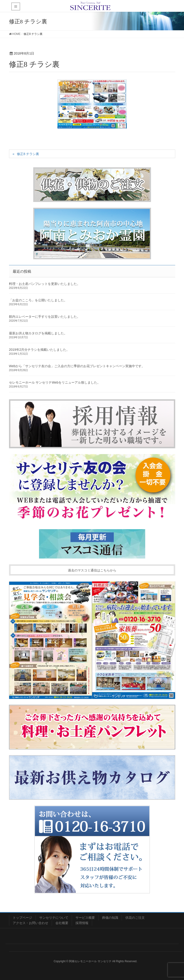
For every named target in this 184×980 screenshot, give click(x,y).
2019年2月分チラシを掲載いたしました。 (39, 350)
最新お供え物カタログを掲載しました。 (38, 333)
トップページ (22, 918)
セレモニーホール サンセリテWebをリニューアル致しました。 (55, 382)
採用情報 (82, 923)
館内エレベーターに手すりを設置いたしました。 (45, 317)
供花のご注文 (135, 918)
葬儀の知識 (110, 918)
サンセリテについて (54, 918)
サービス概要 (85, 918)
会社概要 (62, 923)
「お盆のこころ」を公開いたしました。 (38, 300)
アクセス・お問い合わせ (30, 923)
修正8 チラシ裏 (28, 154)
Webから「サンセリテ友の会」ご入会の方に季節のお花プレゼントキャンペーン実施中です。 (77, 366)
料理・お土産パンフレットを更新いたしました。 (45, 284)
